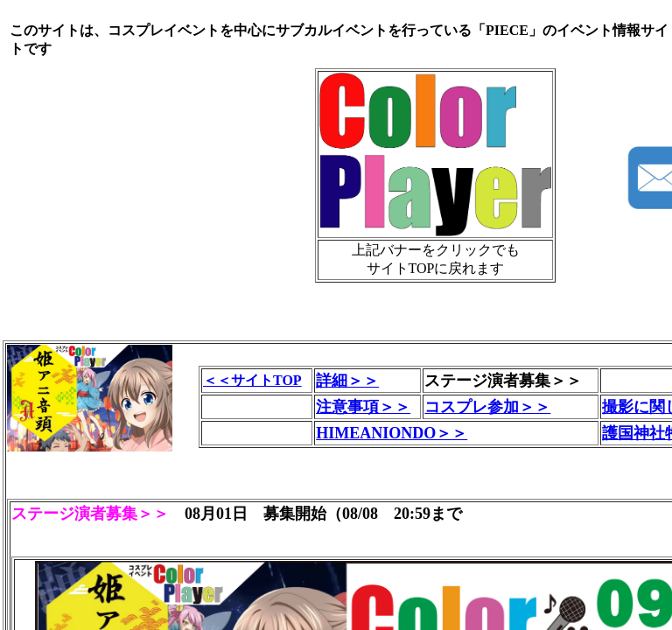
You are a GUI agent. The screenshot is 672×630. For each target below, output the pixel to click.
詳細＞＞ (347, 381)
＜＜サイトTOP (252, 380)
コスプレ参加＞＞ (487, 407)
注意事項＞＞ (363, 407)
